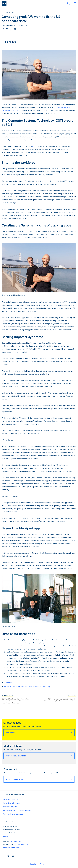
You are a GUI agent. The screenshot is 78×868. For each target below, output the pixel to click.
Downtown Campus (12, 803)
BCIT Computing (44, 687)
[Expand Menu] (72, 42)
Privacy (43, 864)
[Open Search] (68, 3)
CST (34, 146)
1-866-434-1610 (22, 844)
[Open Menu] (75, 3)
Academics (8, 683)
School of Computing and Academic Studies (20, 687)
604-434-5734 (16, 842)
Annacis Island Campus (13, 814)
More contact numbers (11, 847)
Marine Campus (10, 807)
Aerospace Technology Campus (17, 810)
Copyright (34, 864)
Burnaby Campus (10, 799)
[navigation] (5, 3)
